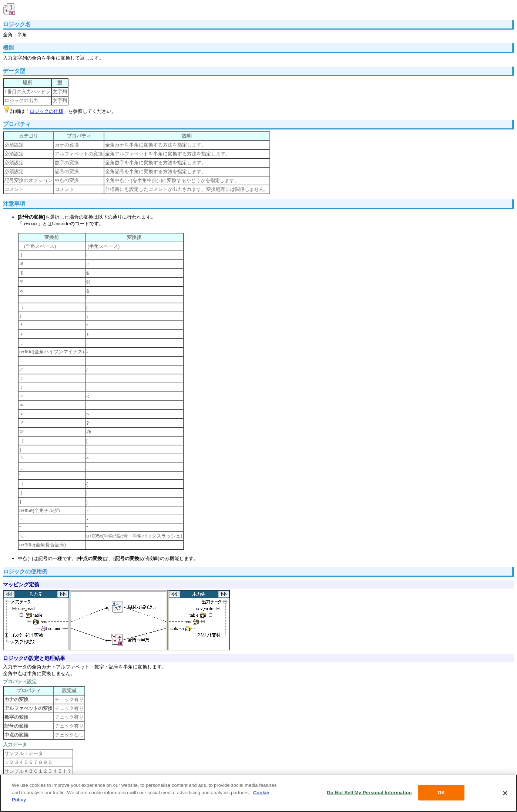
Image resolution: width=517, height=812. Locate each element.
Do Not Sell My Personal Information (369, 793)
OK (442, 793)
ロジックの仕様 (46, 111)
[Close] (505, 793)
